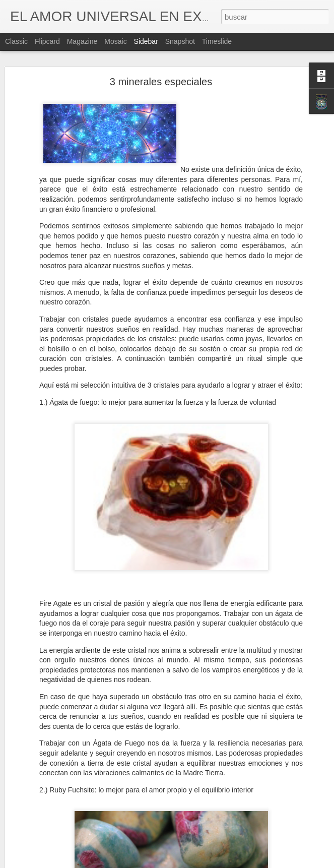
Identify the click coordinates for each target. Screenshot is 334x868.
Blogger (206, 862)
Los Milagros (42, 810)
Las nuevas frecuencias (56, 833)
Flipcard (47, 41)
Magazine (82, 41)
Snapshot (180, 41)
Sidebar (146, 41)
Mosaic (115, 41)
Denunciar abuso (240, 862)
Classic (16, 41)
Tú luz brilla (40, 855)
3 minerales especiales (161, 54)
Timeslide (217, 41)
